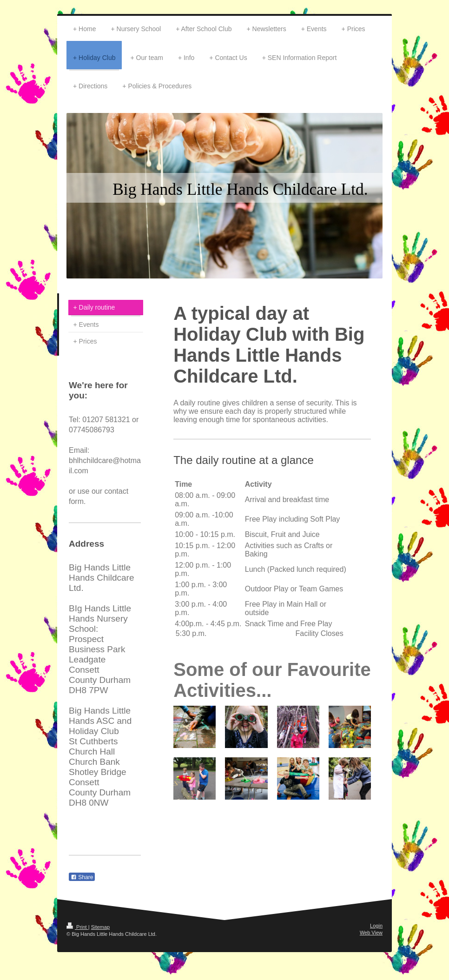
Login (376, 926)
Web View (371, 933)
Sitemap (100, 927)
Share (82, 877)
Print (77, 927)
